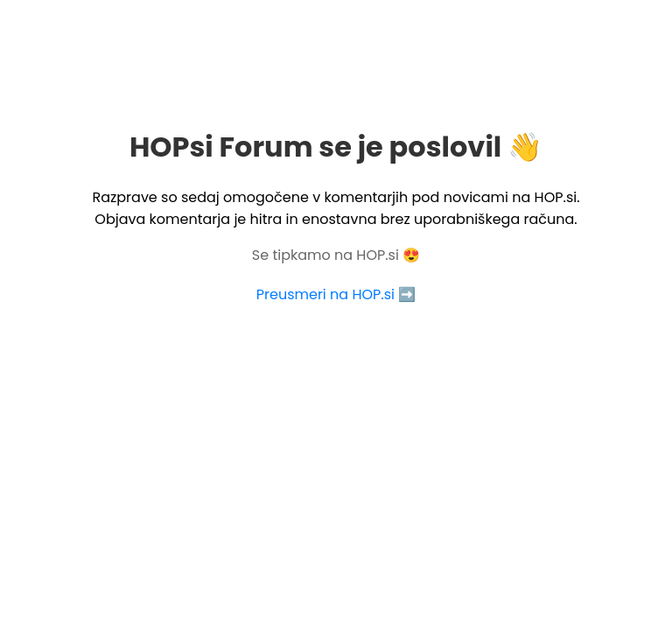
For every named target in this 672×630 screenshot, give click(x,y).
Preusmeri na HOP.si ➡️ (336, 294)
